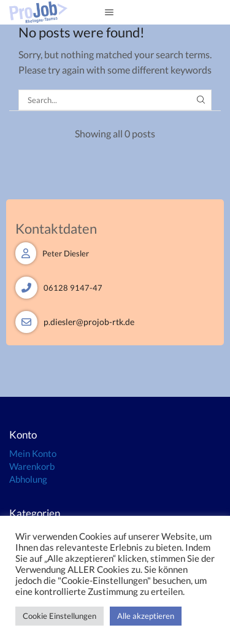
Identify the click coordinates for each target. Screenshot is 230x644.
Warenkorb (32, 466)
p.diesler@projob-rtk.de (89, 322)
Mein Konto (33, 453)
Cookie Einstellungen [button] (59, 616)
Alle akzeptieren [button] (146, 616)
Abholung (28, 479)
